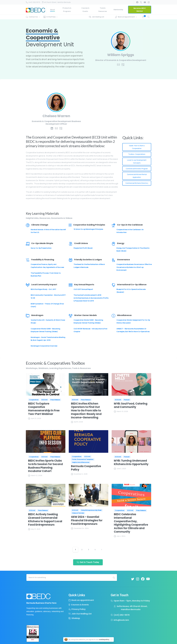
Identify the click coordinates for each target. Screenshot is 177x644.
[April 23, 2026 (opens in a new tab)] (35, 418)
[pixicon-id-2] (123, 65)
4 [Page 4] (95, 550)
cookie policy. (104, 640)
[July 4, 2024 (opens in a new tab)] (120, 536)
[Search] (69, 577)
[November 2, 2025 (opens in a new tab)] (79, 474)
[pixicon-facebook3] (143, 580)
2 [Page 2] (82, 550)
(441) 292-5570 (33, 2)
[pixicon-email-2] (118, 65)
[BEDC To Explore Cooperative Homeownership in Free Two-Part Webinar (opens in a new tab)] (46, 409)
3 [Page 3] (88, 550)
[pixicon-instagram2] (138, 580)
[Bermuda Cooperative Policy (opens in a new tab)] (88, 468)
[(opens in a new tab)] (46, 384)
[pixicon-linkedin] (52, 128)
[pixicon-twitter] (133, 580)
